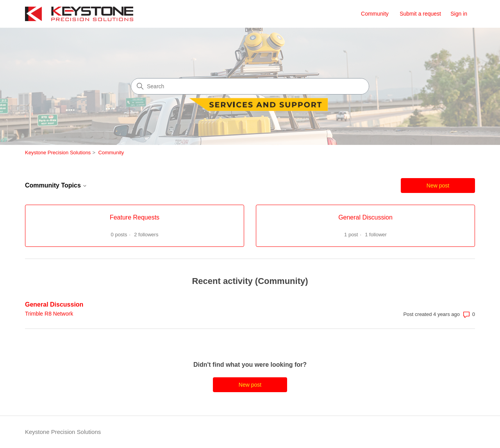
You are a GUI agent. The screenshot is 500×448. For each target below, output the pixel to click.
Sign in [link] (459, 14)
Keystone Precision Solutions (58, 153)
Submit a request (420, 14)
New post (438, 186)
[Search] (250, 86)
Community (375, 14)
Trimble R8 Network (49, 314)
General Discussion (54, 304)
